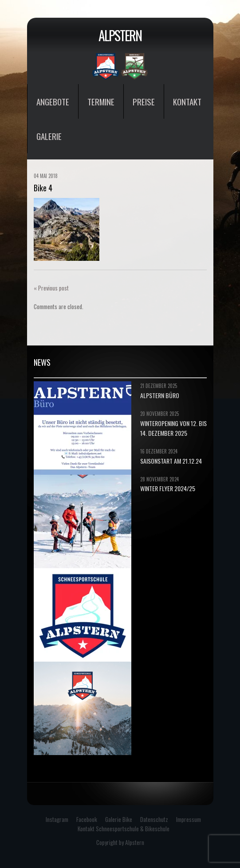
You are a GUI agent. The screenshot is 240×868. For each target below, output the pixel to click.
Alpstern (120, 35)
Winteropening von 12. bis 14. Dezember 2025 (173, 428)
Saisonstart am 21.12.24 (171, 461)
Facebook (87, 819)
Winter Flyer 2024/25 (168, 488)
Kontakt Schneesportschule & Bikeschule (124, 829)
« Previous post (51, 288)
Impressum (189, 819)
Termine (101, 101)
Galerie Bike (119, 819)
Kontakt (187, 101)
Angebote (53, 101)
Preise (144, 101)
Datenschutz (154, 819)
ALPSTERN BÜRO (160, 395)
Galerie (49, 136)
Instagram (57, 819)
